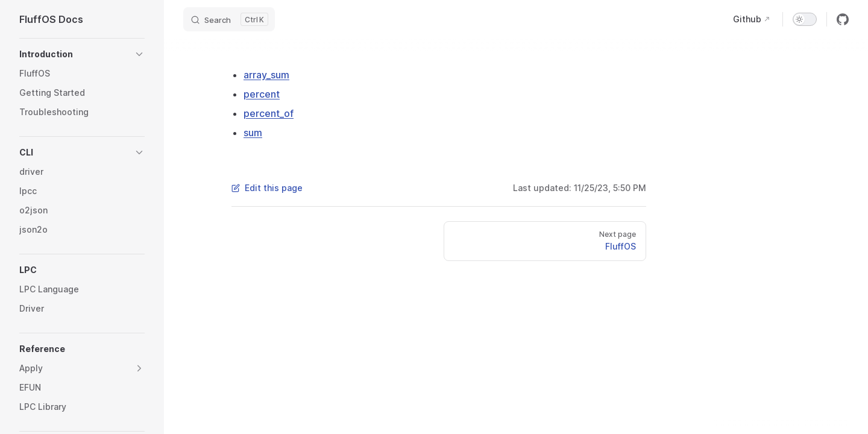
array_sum (266, 75)
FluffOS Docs (51, 19)
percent (262, 94)
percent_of (269, 113)
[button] (82, 54)
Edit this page (267, 188)
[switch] (805, 19)
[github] (843, 19)
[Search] (229, 19)
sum (253, 133)
